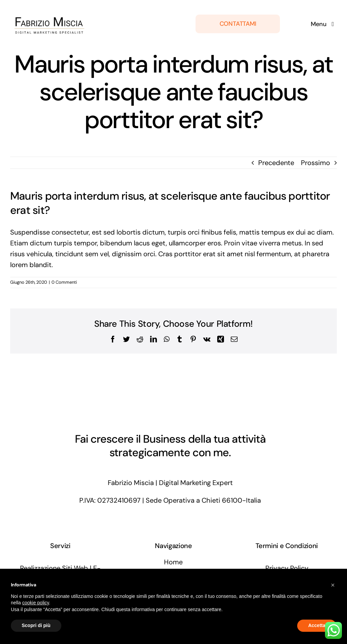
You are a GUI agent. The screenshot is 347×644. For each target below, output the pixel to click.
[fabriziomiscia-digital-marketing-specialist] (50, 8)
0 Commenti (64, 282)
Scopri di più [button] (36, 625)
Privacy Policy (287, 568)
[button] (333, 585)
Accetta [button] (317, 625)
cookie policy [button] (35, 603)
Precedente (276, 163)
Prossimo (315, 163)
